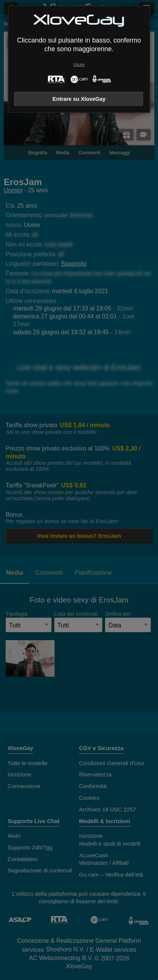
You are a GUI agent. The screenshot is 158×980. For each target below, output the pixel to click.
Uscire (79, 65)
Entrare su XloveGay (79, 99)
